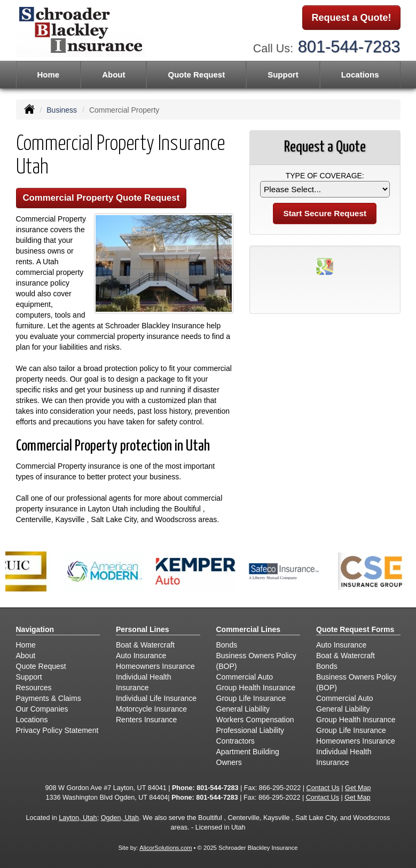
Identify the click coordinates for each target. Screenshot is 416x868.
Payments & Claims (49, 698)
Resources (34, 688)
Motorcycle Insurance (151, 709)
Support (29, 677)
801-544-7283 (349, 47)
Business (62, 110)
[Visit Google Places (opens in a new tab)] (325, 266)
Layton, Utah (78, 818)
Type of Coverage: (325, 176)
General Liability (243, 709)
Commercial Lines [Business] (249, 629)
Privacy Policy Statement (57, 730)
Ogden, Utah (120, 818)
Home (48, 74)
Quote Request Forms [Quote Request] (355, 629)
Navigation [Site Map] (35, 629)
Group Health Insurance (256, 688)
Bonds (227, 645)
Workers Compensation (255, 720)
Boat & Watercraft (145, 645)
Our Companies (42, 709)
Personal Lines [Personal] (143, 629)
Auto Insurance (141, 656)
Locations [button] (360, 74)
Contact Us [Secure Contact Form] (323, 788)
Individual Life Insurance (156, 698)
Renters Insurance (146, 720)
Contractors (236, 741)
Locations (32, 720)
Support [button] (283, 74)
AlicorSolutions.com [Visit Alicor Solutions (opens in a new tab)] (166, 848)
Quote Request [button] (196, 74)
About (113, 74)
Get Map (358, 788)
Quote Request (41, 666)
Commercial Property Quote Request (101, 198)
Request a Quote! (351, 18)
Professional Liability (250, 730)
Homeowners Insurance (155, 666)
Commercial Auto (245, 677)
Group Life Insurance (251, 698)
